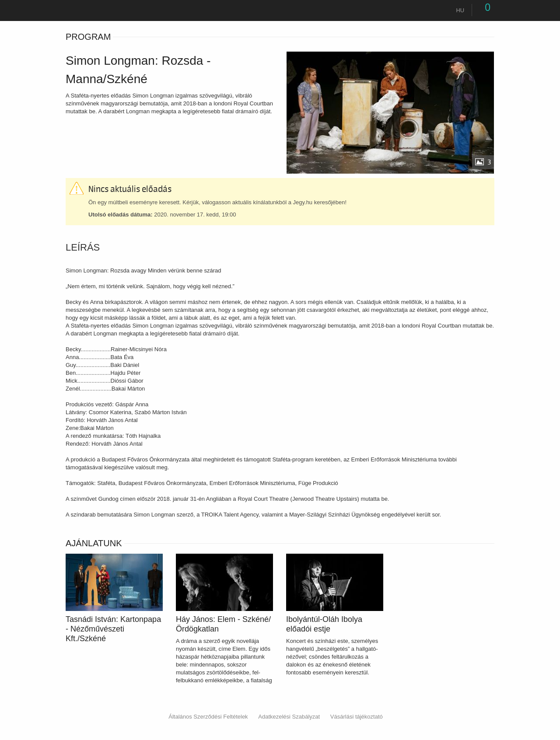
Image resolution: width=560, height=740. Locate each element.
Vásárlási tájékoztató (357, 717)
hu (460, 10)
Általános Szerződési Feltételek (208, 717)
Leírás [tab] (83, 248)
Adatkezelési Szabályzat (289, 717)
